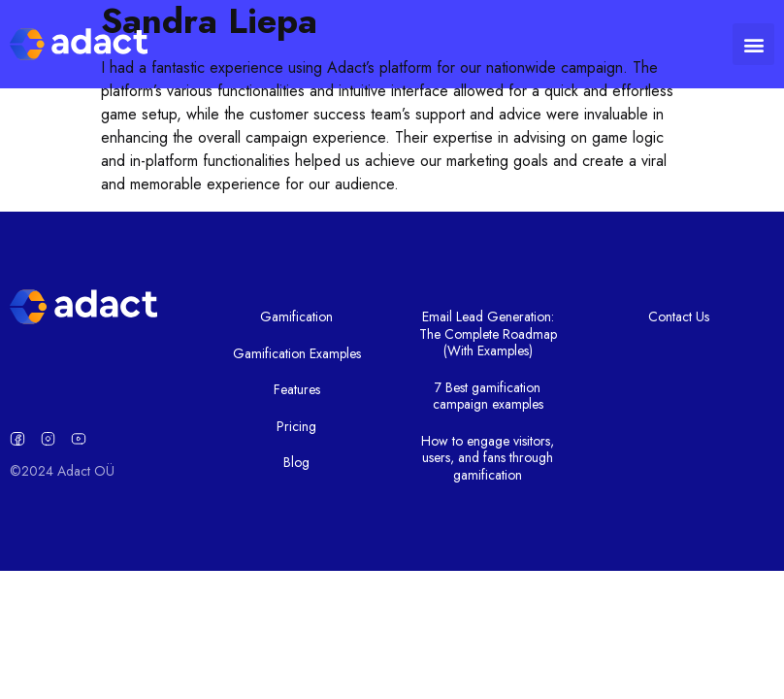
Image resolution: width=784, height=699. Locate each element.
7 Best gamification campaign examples (488, 396)
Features (297, 389)
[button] (753, 44)
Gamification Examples (297, 353)
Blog (296, 462)
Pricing (296, 426)
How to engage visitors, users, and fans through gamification (488, 458)
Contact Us (679, 316)
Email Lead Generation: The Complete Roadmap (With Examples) (488, 333)
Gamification (296, 316)
